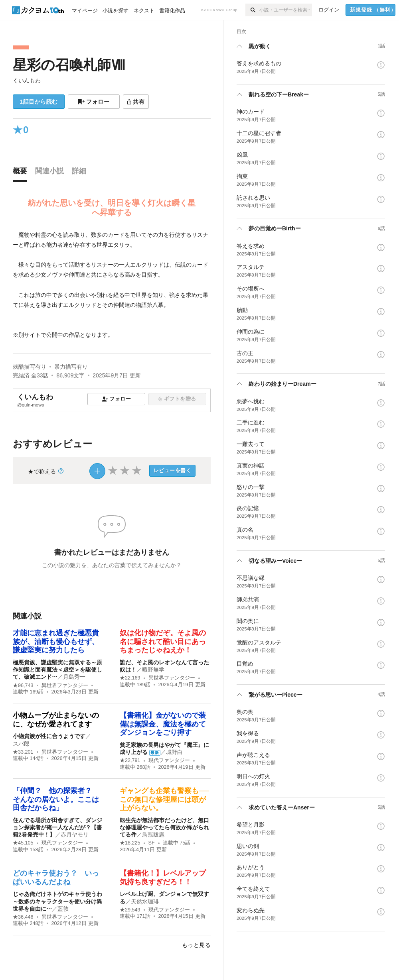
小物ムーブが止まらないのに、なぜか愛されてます (56, 720)
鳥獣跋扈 (153, 835)
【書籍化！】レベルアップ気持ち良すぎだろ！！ (163, 878)
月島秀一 (74, 677)
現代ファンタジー (169, 760)
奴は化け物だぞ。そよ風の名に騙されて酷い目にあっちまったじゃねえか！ (163, 641)
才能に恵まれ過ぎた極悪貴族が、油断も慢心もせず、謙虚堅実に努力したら (56, 641)
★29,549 (130, 910)
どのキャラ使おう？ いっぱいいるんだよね (56, 878)
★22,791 (130, 760)
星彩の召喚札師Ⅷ (69, 65)
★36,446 (23, 917)
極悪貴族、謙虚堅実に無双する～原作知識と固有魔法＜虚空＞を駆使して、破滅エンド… (57, 670)
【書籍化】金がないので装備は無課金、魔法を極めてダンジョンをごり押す (163, 724)
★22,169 (130, 678)
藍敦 (63, 909)
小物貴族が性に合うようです (49, 736)
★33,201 (23, 752)
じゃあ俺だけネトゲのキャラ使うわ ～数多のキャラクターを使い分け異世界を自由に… (60, 901)
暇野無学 (153, 670)
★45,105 (23, 843)
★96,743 (23, 685)
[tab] (22, 173)
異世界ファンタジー (65, 685)
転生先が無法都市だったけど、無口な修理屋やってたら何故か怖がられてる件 (164, 827)
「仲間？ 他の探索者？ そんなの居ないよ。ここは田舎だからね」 (56, 799)
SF (152, 843)
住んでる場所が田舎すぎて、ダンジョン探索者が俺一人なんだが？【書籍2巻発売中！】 (57, 827)
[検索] (252, 10)
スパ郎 (21, 744)
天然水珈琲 (145, 901)
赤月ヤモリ (75, 835)
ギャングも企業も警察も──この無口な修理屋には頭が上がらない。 (164, 799)
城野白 (174, 752)
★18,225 (130, 843)
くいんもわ (27, 81)
